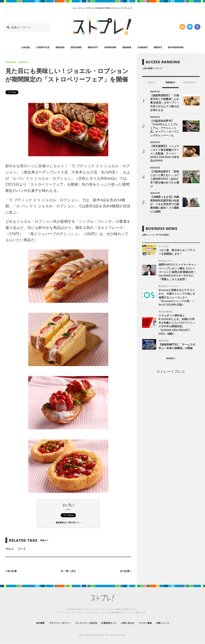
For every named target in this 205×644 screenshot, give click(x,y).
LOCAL (26, 47)
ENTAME (76, 47)
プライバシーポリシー (49, 623)
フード (22, 549)
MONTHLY (190, 82)
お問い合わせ (134, 623)
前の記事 (12, 571)
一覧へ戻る (68, 571)
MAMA (127, 47)
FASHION (110, 47)
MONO (60, 47)
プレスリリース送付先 (82, 623)
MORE (171, 341)
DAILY (151, 82)
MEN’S (158, 47)
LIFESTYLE (43, 47)
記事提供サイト (111, 623)
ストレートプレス (171, 354)
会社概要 (24, 623)
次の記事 (125, 571)
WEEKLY (170, 82)
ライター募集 (156, 623)
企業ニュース (178, 623)
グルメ (10, 549)
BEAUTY (93, 47)
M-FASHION (176, 47)
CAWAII (143, 47)
